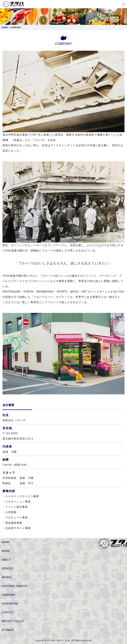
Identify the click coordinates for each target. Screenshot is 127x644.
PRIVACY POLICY (13, 621)
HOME (6, 542)
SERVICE (7, 569)
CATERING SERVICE (15, 586)
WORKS (7, 577)
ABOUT (6, 560)
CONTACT (8, 612)
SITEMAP (8, 630)
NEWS (6, 551)
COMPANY (9, 595)
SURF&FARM (10, 604)
